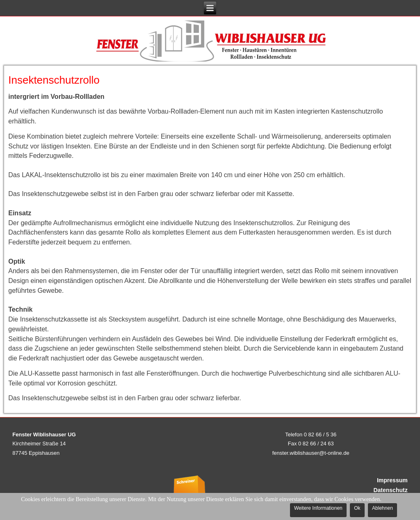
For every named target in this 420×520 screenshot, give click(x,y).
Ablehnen (382, 508)
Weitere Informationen (318, 508)
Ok (357, 508)
